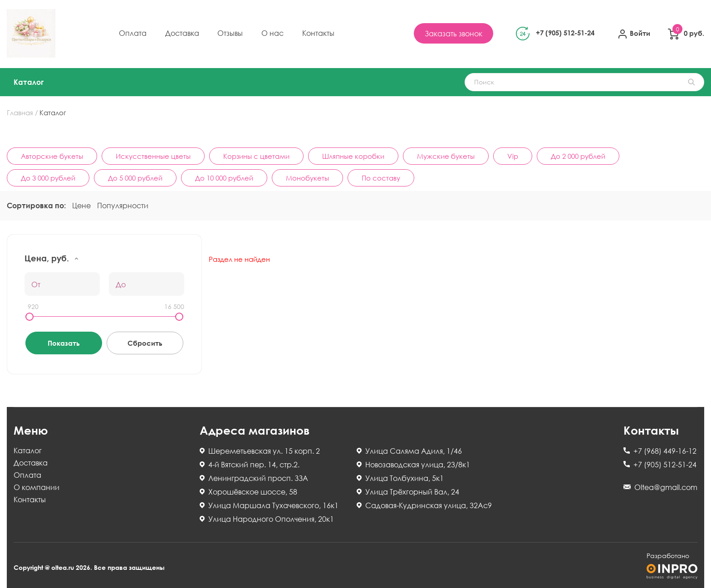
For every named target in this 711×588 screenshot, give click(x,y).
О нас (272, 33)
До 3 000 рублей (48, 178)
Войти (634, 34)
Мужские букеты (446, 156)
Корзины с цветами (256, 156)
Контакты (318, 33)
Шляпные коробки (353, 156)
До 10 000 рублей (224, 178)
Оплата (133, 33)
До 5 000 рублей (135, 178)
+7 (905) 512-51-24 (565, 33)
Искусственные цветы (153, 156)
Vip (513, 156)
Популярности (123, 206)
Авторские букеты (52, 156)
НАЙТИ (691, 82)
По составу (381, 178)
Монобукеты (307, 178)
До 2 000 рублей (578, 156)
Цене (81, 206)
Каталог (29, 82)
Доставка (182, 33)
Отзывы (230, 33)
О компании (37, 488)
